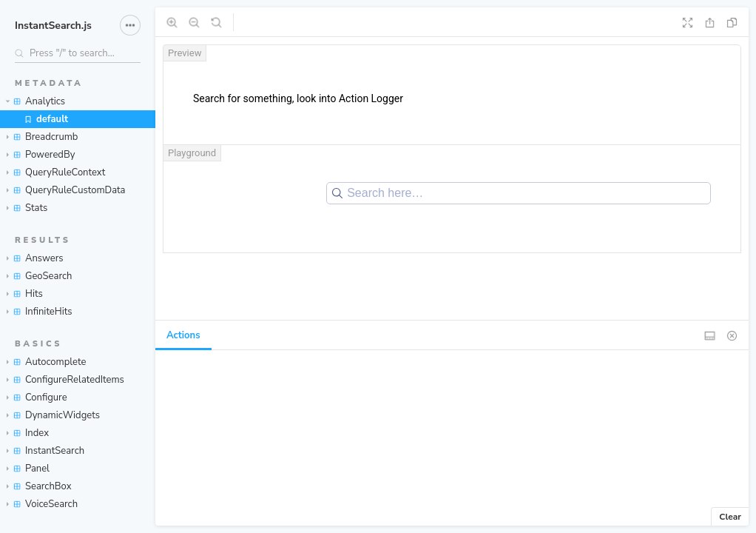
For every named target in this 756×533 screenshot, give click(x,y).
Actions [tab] (183, 335)
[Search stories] (78, 53)
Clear (730, 517)
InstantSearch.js (53, 26)
